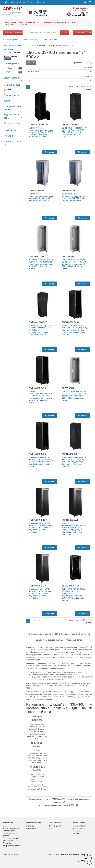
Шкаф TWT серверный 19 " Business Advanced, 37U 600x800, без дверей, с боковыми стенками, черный (74, 462)
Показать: (89, 76)
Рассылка (77, 833)
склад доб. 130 (79, 15)
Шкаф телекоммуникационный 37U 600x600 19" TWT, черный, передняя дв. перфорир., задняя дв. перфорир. (74, 529)
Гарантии (41, 2)
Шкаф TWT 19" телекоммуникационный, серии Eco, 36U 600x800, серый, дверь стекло (74, 197)
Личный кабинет (79, 826)
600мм (7, 58)
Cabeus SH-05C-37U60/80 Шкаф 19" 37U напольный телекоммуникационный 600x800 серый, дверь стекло (74, 264)
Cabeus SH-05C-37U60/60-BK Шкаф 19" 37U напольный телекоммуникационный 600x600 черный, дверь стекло (74, 595)
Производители (56, 826)
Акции (52, 828)
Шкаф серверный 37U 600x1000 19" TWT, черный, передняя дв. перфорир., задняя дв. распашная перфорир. (42, 528)
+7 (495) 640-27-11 (80, 13)
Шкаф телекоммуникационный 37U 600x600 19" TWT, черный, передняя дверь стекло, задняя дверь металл (41, 397)
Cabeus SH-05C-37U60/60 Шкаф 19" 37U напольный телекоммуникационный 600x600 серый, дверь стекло (41, 264)
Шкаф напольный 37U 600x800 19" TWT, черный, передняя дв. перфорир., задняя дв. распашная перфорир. (41, 593)
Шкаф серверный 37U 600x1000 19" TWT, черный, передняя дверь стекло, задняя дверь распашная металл (74, 330)
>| (40, 87)
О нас (23, 2)
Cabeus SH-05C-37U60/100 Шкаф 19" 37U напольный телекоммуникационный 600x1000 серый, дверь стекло (74, 396)
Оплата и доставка (31, 40)
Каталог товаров (14, 32)
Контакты (14, 2)
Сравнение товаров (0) (83, 63)
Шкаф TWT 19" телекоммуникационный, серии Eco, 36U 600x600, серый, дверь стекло (41, 197)
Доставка (31, 2)
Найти (64, 32)
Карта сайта (31, 828)
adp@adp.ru (83, 10)
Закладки (77, 831)
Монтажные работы (11, 40)
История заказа (79, 828)
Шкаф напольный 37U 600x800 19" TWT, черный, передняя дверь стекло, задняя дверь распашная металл (41, 462)
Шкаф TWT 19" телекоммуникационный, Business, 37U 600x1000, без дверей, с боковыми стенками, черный (42, 132)
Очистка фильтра (15, 52)
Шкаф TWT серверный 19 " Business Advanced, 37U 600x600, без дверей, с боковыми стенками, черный (74, 132)
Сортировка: (88, 67)
